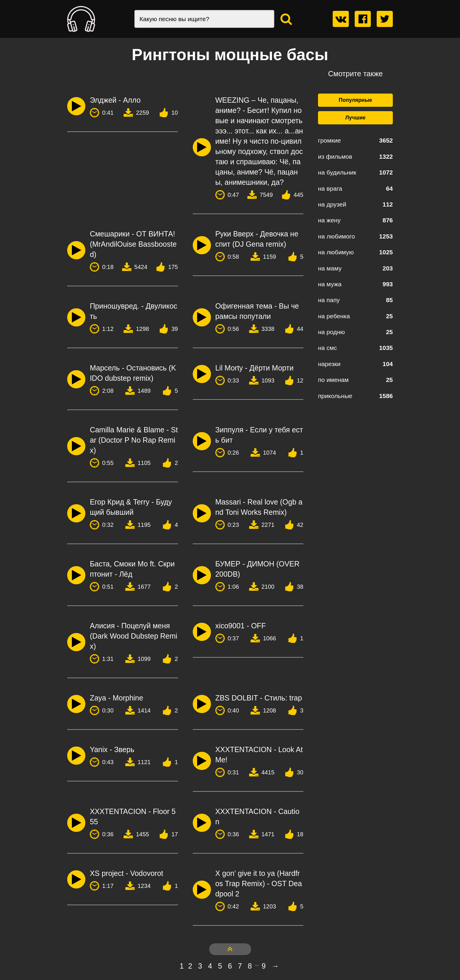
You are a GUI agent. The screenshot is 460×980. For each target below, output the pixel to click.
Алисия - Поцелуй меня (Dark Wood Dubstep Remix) (133, 636)
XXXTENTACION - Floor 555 (133, 816)
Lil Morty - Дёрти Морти (254, 368)
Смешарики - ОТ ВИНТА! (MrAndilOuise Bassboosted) (133, 244)
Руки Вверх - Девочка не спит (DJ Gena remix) (257, 239)
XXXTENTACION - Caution (257, 816)
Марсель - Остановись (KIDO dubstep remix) (133, 373)
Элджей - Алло (115, 100)
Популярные (356, 100)
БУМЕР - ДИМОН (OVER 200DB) (257, 569)
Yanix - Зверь (112, 749)
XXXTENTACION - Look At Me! (259, 755)
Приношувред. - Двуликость (133, 311)
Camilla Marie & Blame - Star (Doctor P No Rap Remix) (134, 440)
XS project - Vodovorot (126, 873)
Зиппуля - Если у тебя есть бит (259, 435)
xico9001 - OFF (241, 626)
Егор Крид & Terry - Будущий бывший (131, 507)
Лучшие (355, 118)
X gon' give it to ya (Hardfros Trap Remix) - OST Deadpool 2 (259, 883)
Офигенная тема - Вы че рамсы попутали (257, 311)
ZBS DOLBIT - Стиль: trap (259, 698)
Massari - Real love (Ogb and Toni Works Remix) (259, 507)
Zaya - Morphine (116, 698)
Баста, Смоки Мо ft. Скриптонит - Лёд (132, 569)
